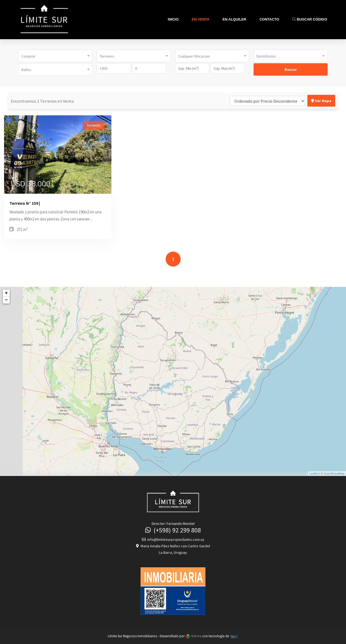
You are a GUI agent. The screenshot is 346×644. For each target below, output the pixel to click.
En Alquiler (234, 19)
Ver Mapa (321, 100)
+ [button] (6, 293)
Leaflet (314, 474)
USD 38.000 (31, 184)
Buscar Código (310, 19)
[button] (55, 56)
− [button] (6, 300)
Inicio (173, 19)
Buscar (291, 69)
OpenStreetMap (334, 474)
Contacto (269, 19)
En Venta (201, 19)
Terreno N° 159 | (25, 203)
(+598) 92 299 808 (173, 530)
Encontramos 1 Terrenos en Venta (42, 100)
